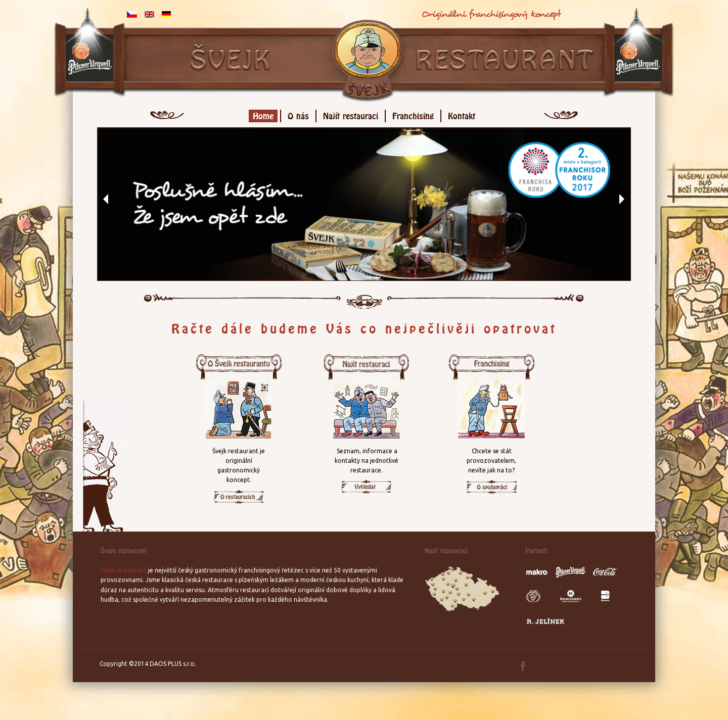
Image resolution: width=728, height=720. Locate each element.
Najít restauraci (351, 114)
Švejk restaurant (124, 570)
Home (263, 114)
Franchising (413, 114)
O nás (298, 114)
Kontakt (462, 114)
